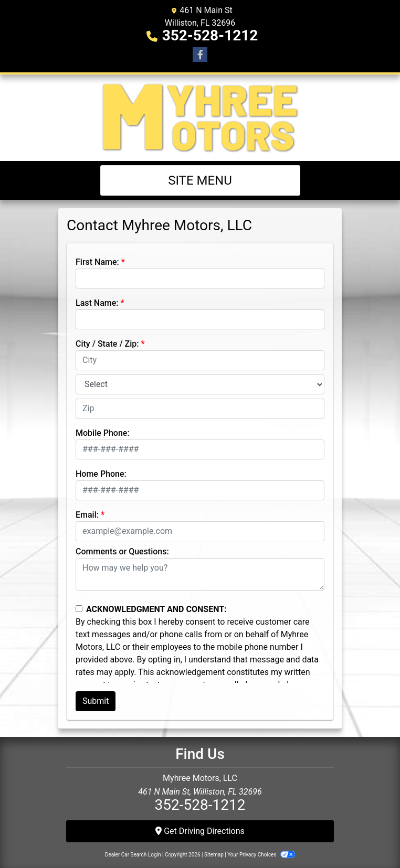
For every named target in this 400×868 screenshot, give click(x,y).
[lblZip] (200, 409)
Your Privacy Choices (261, 855)
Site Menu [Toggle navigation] (200, 180)
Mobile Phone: (103, 433)
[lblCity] (200, 360)
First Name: (97, 262)
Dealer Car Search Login (133, 855)
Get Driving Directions (200, 831)
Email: (87, 515)
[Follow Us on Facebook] (200, 55)
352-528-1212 (210, 35)
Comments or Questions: (122, 551)
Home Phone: (101, 474)
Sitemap (214, 855)
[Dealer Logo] (200, 118)
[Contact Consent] (79, 609)
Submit (96, 701)
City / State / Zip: (107, 344)
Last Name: (97, 303)
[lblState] (200, 384)
